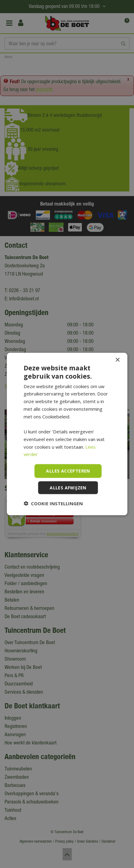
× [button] (117, 360)
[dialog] (67, 434)
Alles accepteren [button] (68, 471)
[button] (53, 503)
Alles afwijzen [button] (68, 487)
